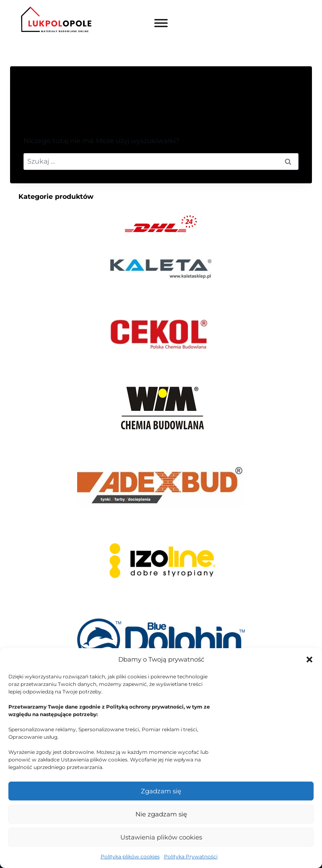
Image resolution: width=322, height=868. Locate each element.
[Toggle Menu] (161, 23)
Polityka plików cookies (130, 856)
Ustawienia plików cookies (161, 837)
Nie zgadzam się (161, 814)
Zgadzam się (161, 791)
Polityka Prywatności (191, 856)
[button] (309, 659)
